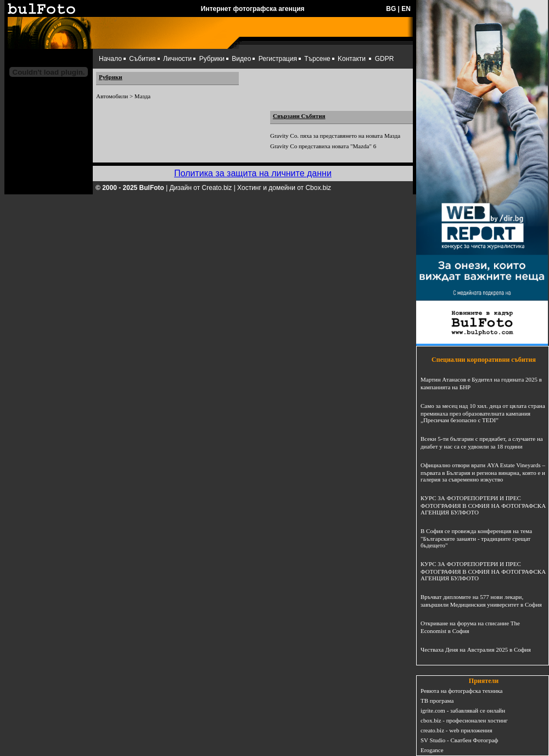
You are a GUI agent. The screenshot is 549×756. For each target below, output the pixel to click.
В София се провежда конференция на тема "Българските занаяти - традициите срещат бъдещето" (476, 538)
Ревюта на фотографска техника (461, 691)
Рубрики (212, 59)
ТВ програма (437, 701)
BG (391, 9)
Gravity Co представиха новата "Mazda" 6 (323, 146)
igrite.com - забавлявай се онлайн (463, 710)
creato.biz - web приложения (456, 730)
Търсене (317, 59)
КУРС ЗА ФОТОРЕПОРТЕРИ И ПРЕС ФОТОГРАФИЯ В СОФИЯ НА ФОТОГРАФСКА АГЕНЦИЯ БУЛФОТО (483, 505)
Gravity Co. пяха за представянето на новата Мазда (335, 136)
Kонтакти (352, 59)
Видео (241, 59)
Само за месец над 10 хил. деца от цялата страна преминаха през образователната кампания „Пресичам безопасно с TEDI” (483, 413)
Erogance (432, 750)
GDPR (385, 59)
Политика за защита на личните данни (253, 173)
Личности (177, 59)
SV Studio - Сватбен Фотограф (460, 740)
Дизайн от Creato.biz (201, 188)
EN (406, 9)
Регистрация (278, 59)
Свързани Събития (299, 116)
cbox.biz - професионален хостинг (464, 720)
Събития (142, 59)
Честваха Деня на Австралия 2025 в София (476, 649)
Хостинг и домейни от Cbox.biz (284, 188)
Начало (110, 59)
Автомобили (112, 96)
